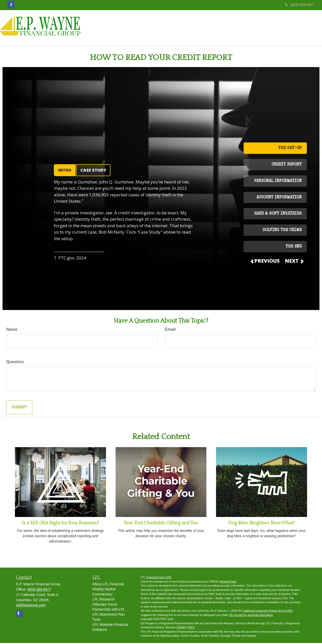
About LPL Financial (108, 585)
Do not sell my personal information (251, 616)
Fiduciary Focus (105, 605)
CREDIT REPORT (287, 166)
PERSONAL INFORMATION (278, 182)
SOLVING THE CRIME (282, 231)
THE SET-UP (290, 149)
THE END (294, 248)
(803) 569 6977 (300, 5)
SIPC (191, 628)
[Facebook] (11, 5)
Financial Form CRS (159, 578)
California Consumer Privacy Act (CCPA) (268, 612)
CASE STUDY (93, 171)
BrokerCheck (228, 583)
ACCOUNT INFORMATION (279, 199)
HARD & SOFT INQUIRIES (278, 215)
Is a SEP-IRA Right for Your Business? (60, 524)
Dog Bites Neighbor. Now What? (262, 524)
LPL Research (103, 600)
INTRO (65, 171)
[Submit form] (19, 408)
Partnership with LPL (109, 610)
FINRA (181, 628)
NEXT (294, 262)
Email (170, 330)
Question (15, 363)
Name (12, 330)
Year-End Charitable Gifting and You (161, 524)
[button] (139, 28)
